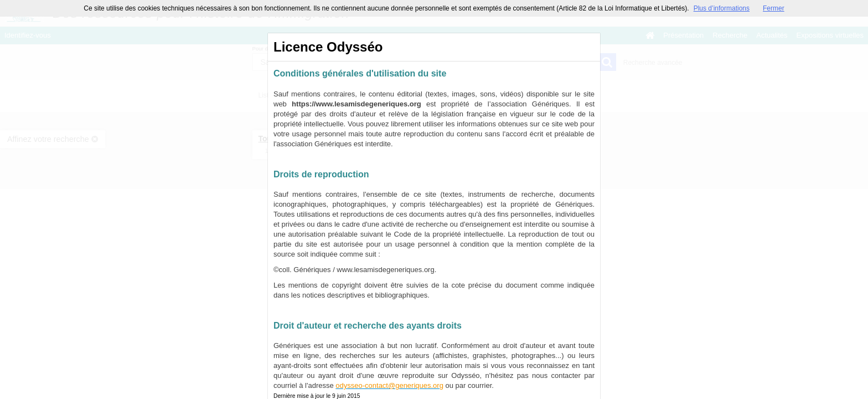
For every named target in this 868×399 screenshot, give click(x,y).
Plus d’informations (722, 8)
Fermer (774, 8)
